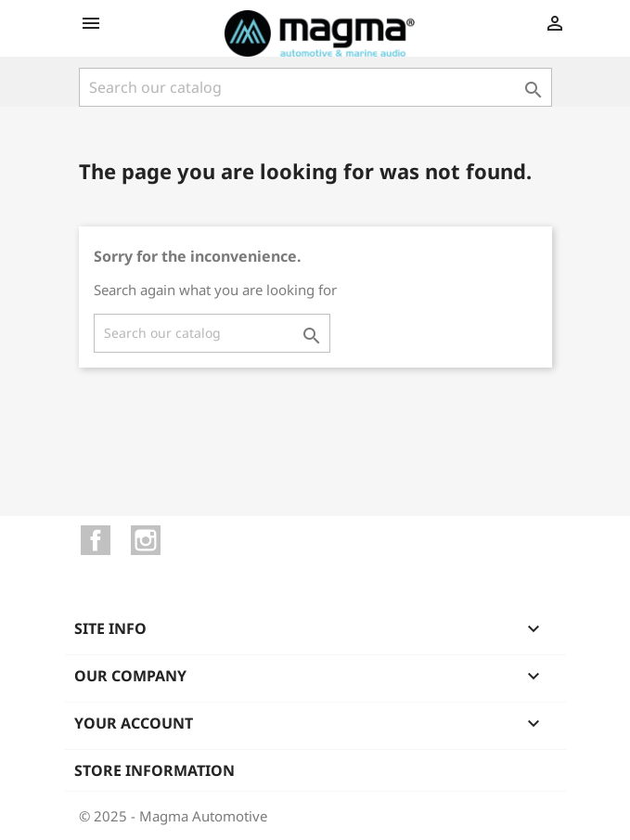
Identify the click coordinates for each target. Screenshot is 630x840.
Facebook (96, 540)
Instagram (146, 540)
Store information (154, 770)
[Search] (315, 87)
